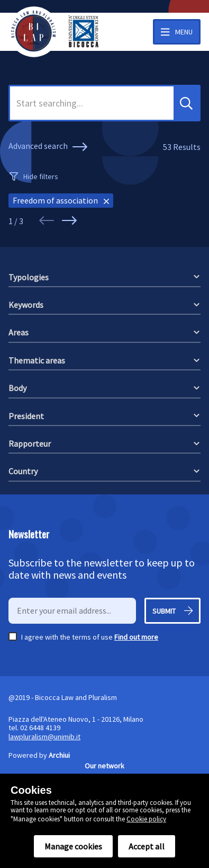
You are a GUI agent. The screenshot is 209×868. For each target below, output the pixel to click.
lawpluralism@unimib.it (44, 737)
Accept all (147, 846)
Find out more (136, 637)
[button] (186, 103)
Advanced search (49, 147)
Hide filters (41, 176)
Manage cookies (73, 846)
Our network (105, 766)
